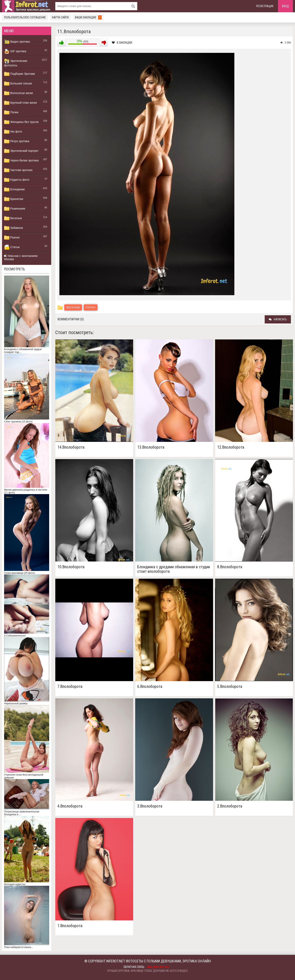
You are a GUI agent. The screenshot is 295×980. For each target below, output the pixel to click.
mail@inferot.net (158, 967)
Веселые (13, 218)
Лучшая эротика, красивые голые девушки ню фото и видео (147, 971)
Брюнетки (14, 199)
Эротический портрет (21, 151)
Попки (11, 112)
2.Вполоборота (230, 806)
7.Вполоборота (70, 687)
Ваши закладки (88, 17)
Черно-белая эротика (21, 161)
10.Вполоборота (71, 567)
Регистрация (265, 6)
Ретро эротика (17, 141)
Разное (12, 238)
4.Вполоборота (70, 806)
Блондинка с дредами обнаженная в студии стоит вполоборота (174, 569)
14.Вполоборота (71, 447)
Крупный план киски (20, 103)
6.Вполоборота (150, 687)
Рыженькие (15, 209)
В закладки (122, 43)
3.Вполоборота (150, 806)
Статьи (12, 247)
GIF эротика (15, 51)
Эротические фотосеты (16, 63)
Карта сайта (60, 17)
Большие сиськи (18, 84)
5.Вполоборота (230, 687)
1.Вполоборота (70, 926)
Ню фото (13, 132)
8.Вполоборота (230, 567)
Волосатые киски (18, 93)
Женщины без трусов (21, 122)
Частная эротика (18, 170)
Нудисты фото (17, 180)
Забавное (14, 228)
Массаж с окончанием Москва (21, 257)
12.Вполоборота (231, 447)
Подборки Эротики (20, 74)
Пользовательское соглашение (25, 17)
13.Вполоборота (151, 447)
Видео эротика (17, 42)
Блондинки (14, 189)
